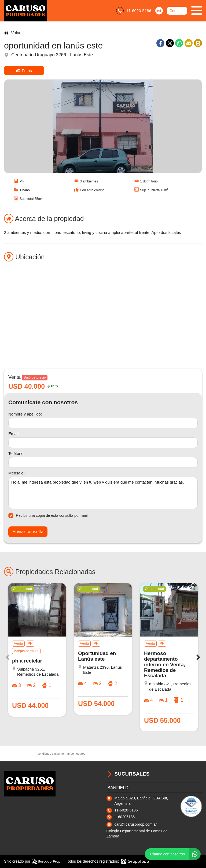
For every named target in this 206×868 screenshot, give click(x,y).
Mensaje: (16, 473)
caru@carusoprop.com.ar (136, 824)
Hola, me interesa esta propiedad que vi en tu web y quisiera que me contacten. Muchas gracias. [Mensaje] (103, 493)
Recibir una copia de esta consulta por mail (48, 516)
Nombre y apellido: (25, 414)
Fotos (24, 71)
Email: (14, 434)
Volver (13, 33)
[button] (198, 657)
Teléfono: (16, 453)
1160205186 (124, 817)
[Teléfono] (103, 462)
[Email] (103, 443)
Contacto (177, 11)
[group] (103, 126)
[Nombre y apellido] (103, 423)
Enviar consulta (28, 532)
